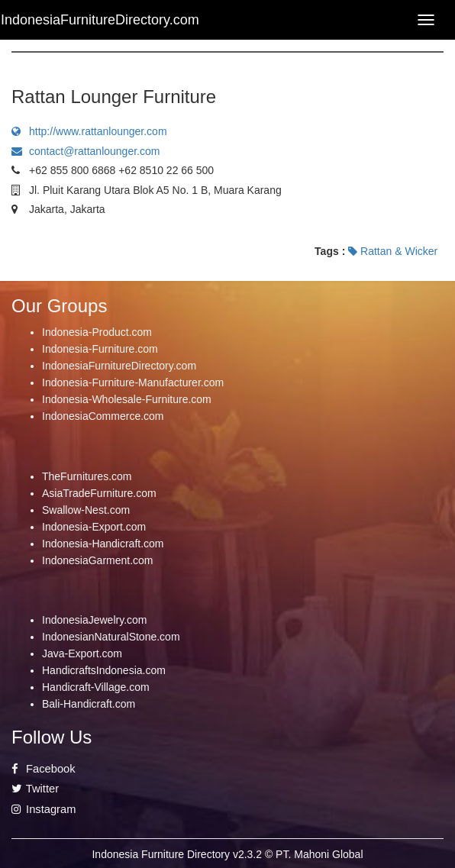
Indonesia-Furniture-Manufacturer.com (133, 382)
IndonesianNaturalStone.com (111, 637)
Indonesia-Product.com (97, 332)
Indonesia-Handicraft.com (103, 544)
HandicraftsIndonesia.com (104, 670)
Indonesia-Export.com (94, 527)
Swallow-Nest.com (86, 510)
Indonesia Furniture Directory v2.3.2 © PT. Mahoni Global (227, 854)
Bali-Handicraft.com (89, 704)
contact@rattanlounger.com (86, 151)
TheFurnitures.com (87, 476)
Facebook (44, 769)
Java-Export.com (82, 653)
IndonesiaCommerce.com (103, 416)
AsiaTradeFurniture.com (99, 493)
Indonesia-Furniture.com (100, 349)
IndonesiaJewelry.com (94, 620)
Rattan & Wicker (393, 251)
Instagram (44, 809)
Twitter (35, 789)
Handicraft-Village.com (96, 687)
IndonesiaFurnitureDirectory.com (119, 366)
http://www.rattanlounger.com (89, 131)
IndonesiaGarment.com (98, 560)
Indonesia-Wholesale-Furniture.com (127, 399)
